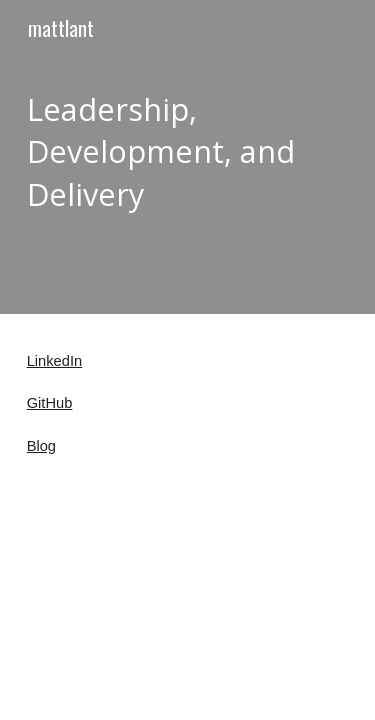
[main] (188, 157)
